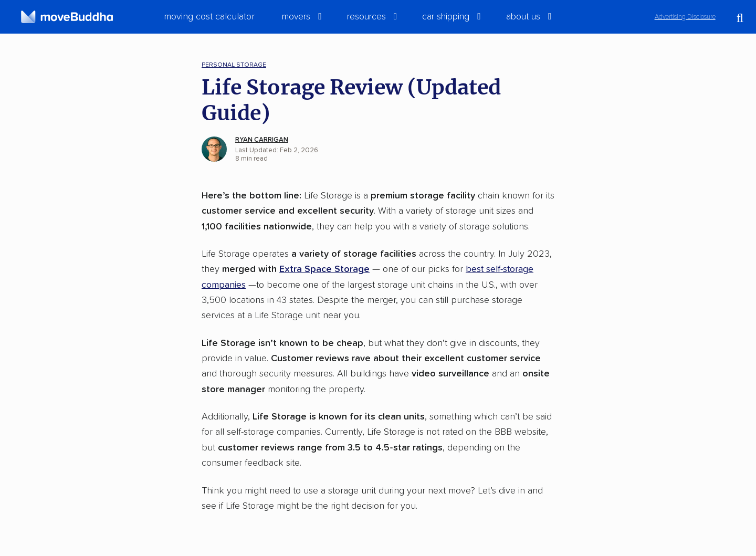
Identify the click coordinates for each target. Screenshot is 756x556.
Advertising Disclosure (685, 17)
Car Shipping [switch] (446, 17)
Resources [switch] (366, 17)
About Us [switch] (523, 17)
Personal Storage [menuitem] (234, 65)
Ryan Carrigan (262, 140)
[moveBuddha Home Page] (67, 17)
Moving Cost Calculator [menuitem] (209, 17)
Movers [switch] (296, 17)
